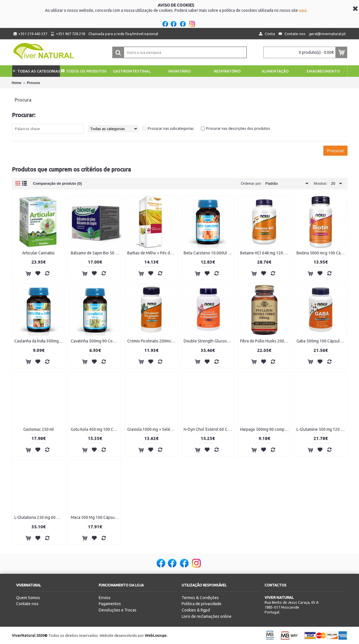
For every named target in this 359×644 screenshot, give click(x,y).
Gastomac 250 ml (39, 429)
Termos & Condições (200, 598)
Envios (105, 598)
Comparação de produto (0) (58, 183)
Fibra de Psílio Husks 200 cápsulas (265, 341)
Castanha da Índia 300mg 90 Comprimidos (40, 341)
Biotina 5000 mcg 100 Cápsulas (322, 253)
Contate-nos (27, 604)
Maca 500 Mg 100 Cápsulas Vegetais (96, 517)
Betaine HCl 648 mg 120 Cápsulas (265, 253)
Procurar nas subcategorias (171, 128)
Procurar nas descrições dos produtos (238, 128)
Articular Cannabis (38, 253)
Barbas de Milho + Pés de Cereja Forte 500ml (152, 253)
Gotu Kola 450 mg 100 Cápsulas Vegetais (96, 429)
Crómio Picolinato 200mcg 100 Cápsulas (152, 341)
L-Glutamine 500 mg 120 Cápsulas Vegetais (322, 429)
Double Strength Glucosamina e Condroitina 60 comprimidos (209, 341)
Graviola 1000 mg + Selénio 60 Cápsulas (152, 429)
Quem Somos (28, 598)
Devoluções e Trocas (118, 610)
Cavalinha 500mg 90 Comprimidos (96, 341)
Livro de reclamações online (207, 616)
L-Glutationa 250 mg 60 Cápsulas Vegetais (40, 517)
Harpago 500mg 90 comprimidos (265, 429)
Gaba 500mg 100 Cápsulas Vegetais (322, 341)
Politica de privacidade (202, 604)
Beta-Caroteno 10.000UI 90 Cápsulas (209, 253)
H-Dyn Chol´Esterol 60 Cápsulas (209, 429)
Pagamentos (110, 604)
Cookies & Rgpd (196, 610)
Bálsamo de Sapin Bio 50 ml (95, 253)
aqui (303, 10)
